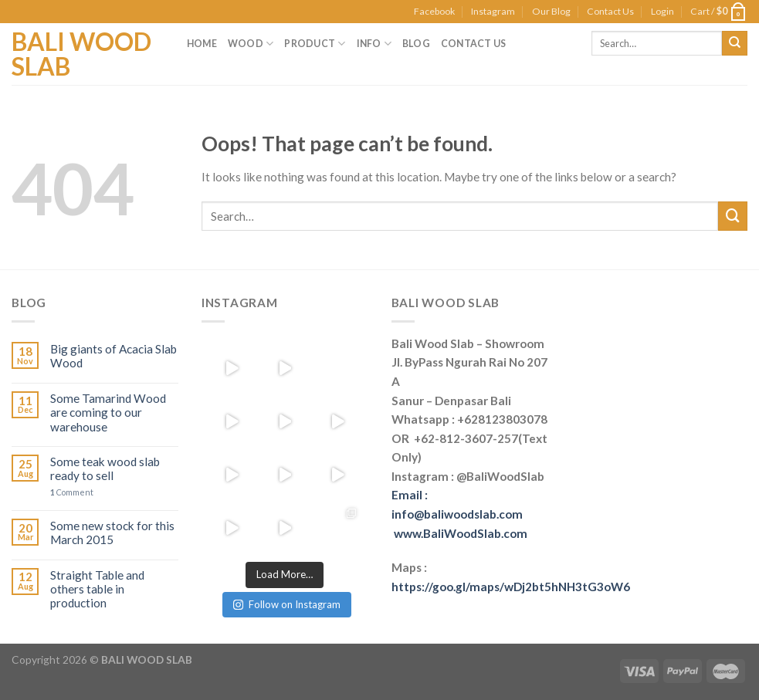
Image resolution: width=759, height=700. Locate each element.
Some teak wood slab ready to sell (105, 468)
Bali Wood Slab (81, 54)
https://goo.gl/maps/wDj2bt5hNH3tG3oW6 (511, 587)
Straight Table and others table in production (97, 589)
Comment (72, 492)
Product (315, 44)
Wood (251, 44)
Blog (416, 44)
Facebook (434, 11)
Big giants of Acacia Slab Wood (114, 356)
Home (202, 44)
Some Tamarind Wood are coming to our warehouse (108, 413)
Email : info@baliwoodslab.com (459, 514)
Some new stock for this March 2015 (112, 533)
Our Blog (551, 11)
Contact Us (610, 11)
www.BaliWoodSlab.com (461, 533)
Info (374, 44)
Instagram (493, 11)
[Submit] (733, 216)
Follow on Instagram (287, 604)
